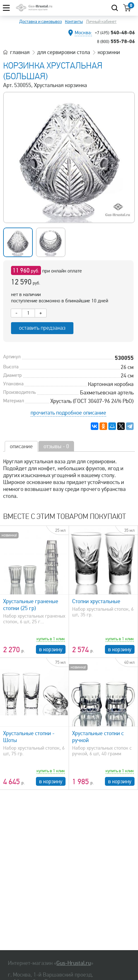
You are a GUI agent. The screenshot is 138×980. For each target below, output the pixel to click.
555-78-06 (116, 41)
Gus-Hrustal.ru (74, 963)
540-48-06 (115, 32)
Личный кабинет (101, 22)
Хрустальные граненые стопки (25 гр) (31, 605)
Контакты (74, 22)
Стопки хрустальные (96, 601)
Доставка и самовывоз (40, 22)
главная (20, 52)
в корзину (51, 649)
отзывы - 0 (56, 446)
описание (21, 446)
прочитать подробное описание (68, 413)
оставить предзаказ (42, 328)
